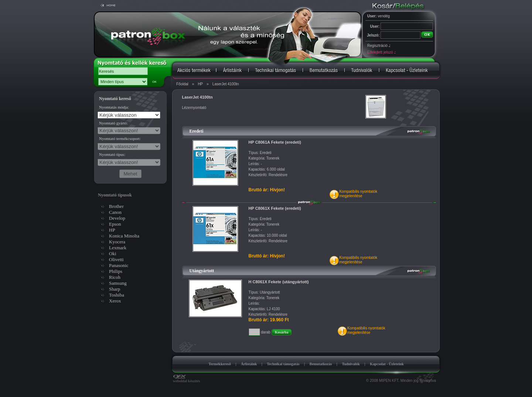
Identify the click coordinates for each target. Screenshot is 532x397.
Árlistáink (249, 364)
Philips (116, 271)
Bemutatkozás (321, 364)
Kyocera (117, 242)
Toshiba (117, 295)
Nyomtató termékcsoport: (120, 138)
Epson (115, 224)
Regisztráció (379, 46)
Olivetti (116, 259)
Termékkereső (220, 364)
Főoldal (182, 84)
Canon (115, 212)
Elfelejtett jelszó (381, 52)
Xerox (115, 301)
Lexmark (118, 248)
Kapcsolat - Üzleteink (387, 364)
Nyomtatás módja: (114, 107)
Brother (116, 206)
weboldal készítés (187, 379)
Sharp (115, 289)
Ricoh (115, 277)
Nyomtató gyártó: (113, 123)
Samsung (118, 283)
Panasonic (119, 265)
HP (200, 84)
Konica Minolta (124, 236)
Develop (117, 218)
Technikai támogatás (283, 364)
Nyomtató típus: (112, 154)
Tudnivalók (351, 364)
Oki (113, 254)
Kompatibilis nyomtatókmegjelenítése (358, 194)
